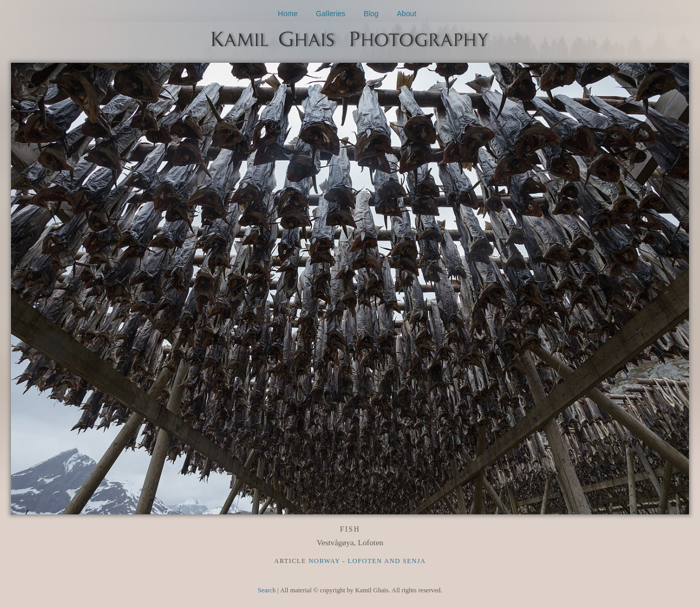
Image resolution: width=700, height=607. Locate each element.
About (407, 14)
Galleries (331, 14)
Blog (371, 14)
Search (267, 590)
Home (288, 14)
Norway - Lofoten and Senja (367, 561)
